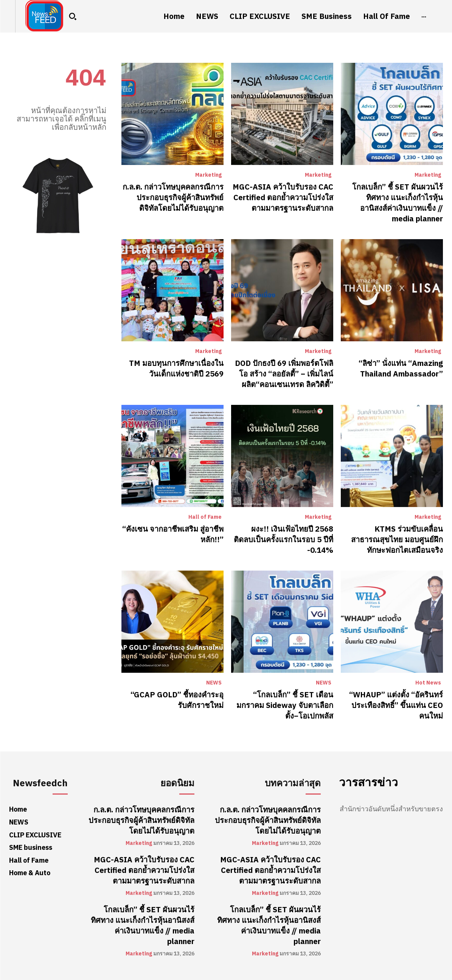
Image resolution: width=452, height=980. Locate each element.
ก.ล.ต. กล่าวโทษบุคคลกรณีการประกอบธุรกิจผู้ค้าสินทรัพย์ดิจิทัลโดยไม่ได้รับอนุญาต (173, 198)
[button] (73, 16)
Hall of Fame (205, 517)
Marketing (208, 175)
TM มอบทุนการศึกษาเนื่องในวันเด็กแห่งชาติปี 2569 (176, 369)
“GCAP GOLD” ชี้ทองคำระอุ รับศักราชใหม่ (177, 700)
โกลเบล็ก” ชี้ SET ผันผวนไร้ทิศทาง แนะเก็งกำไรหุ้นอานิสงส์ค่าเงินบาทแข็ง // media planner (398, 203)
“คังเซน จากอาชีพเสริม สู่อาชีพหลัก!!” (173, 534)
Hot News (428, 683)
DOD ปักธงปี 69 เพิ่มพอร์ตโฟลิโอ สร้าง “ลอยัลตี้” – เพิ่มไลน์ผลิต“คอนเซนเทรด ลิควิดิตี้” (284, 374)
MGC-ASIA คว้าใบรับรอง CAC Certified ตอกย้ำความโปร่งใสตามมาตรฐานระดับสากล (283, 198)
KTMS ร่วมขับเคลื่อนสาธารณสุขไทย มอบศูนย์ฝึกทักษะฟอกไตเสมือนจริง (397, 540)
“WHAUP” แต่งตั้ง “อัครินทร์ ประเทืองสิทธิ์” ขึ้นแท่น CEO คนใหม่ (396, 705)
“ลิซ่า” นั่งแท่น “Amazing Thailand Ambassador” (401, 369)
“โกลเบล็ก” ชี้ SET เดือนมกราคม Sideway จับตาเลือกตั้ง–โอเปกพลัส (285, 705)
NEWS (214, 683)
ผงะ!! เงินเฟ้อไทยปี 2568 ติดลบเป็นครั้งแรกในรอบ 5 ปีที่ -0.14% (283, 540)
